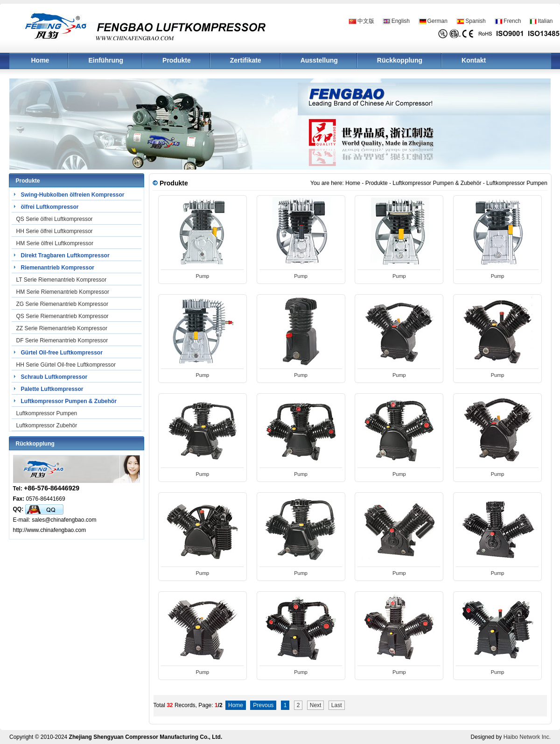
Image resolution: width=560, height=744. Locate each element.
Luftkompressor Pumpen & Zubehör (69, 401)
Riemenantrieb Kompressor (58, 268)
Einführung (106, 60)
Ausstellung (319, 60)
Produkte (177, 60)
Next (316, 705)
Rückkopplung (400, 60)
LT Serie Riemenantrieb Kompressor (62, 280)
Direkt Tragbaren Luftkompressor (65, 255)
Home (40, 60)
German (437, 21)
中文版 (366, 21)
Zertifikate (246, 60)
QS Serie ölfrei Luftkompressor (55, 219)
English (401, 21)
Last (337, 705)
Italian (545, 21)
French (512, 21)
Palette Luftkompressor (52, 389)
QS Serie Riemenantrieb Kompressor (63, 316)
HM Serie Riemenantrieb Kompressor (63, 292)
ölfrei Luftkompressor (50, 207)
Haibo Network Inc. (527, 737)
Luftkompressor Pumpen (47, 413)
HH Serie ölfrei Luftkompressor (55, 231)
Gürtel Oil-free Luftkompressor (62, 353)
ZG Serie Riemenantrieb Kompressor (62, 304)
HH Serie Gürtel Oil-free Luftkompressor (66, 365)
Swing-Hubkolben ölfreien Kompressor (73, 195)
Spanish (475, 21)
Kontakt (474, 60)
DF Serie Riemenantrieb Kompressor (62, 340)
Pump (203, 276)
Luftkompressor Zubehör (47, 425)
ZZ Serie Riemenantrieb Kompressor (62, 328)
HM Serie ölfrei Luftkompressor (55, 243)
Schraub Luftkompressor (54, 377)
